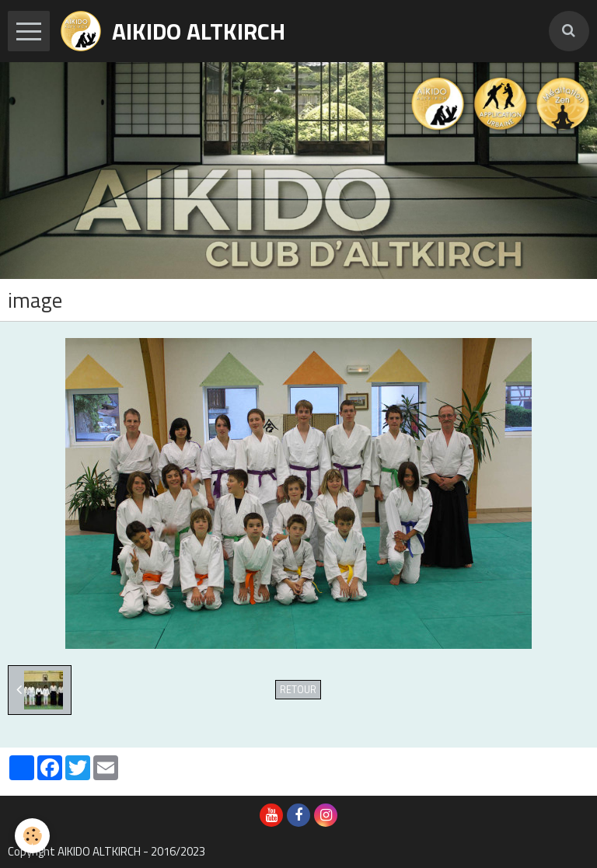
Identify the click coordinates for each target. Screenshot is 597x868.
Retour (298, 690)
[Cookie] (33, 836)
